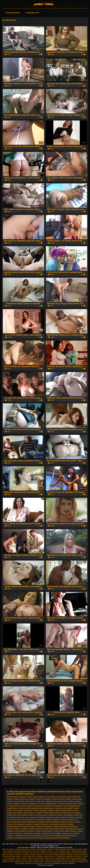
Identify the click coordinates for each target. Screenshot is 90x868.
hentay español (36, 829)
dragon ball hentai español (24, 799)
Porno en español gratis (55, 862)
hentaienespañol (13, 827)
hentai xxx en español (15, 824)
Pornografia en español (45, 849)
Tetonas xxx (19, 855)
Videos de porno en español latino (14, 851)
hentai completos (13, 804)
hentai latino (28, 811)
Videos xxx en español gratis (55, 858)
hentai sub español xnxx (26, 820)
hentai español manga (27, 808)
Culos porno (78, 856)
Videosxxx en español (69, 860)
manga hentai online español (65, 831)
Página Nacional (13, 13)
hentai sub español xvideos (48, 820)
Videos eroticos (22, 858)
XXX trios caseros (27, 860)
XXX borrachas (34, 853)
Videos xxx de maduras (74, 858)
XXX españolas (82, 860)
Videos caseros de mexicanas (33, 856)
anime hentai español (36, 797)
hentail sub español (44, 827)
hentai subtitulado (14, 822)
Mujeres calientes (14, 860)
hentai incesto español (64, 808)
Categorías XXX (32, 13)
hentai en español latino (47, 804)
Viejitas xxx (44, 853)
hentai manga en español (44, 811)
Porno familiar (71, 849)
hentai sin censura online (38, 815)
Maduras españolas (68, 863)
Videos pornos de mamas (24, 862)
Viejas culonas (39, 860)
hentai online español (52, 813)
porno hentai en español (42, 838)
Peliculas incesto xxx (81, 855)
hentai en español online (68, 804)
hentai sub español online (56, 817)
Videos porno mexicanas (36, 858)
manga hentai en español (24, 831)
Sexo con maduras (9, 849)
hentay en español (21, 829)
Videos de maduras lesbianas (77, 853)
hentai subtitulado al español (33, 822)
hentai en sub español (53, 806)
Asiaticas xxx (30, 863)
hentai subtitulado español (56, 822)
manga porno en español (51, 833)
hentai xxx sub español (50, 824)
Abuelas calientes (60, 849)
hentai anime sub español (24, 801)
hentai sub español (38, 817)
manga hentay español (31, 833)
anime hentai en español (16, 797)
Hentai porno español (45, 3)
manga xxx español (14, 836)
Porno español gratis (63, 851)
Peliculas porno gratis (21, 853)
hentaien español (67, 824)
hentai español (69, 806)
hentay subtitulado (66, 829)
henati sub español (43, 799)
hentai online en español (33, 813)
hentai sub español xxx (68, 820)
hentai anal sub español (61, 799)
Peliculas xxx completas (65, 856)
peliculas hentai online (23, 838)
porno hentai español (61, 838)
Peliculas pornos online (53, 860)
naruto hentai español (32, 836)
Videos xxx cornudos (34, 851)
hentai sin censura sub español (61, 815)
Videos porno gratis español (12, 856)
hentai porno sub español (17, 815)
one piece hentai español (51, 836)
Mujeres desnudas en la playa (26, 849)
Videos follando (76, 851)
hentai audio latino (60, 801)
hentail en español (28, 827)
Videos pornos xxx (39, 862)
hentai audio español (43, 801)
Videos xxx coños (8, 862)
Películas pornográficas (52, 863)
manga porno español (71, 833)
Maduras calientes (8, 855)
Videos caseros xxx (48, 851)
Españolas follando (66, 855)
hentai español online (46, 808)
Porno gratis (39, 863)
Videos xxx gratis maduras (34, 855)
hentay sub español (50, 829)
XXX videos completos (51, 855)
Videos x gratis (82, 849)
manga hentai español (44, 831)
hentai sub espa (23, 817)
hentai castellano (75, 801)
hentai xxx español (32, 824)
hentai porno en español (71, 813)
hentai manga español (64, 811)
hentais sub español (61, 827)
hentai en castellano (29, 804)
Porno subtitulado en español (73, 862)
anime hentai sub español (55, 797)
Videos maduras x (50, 856)
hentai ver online (74, 822)
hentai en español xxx (35, 806)
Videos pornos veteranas (57, 853)
